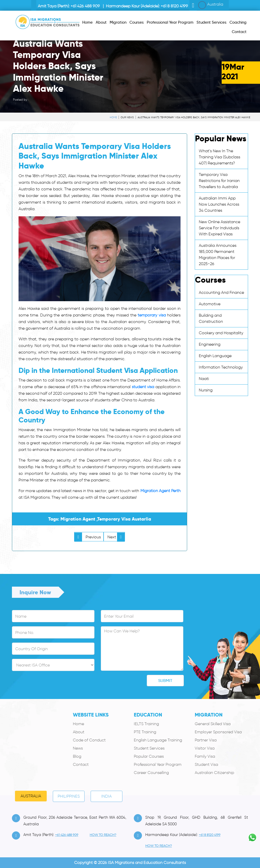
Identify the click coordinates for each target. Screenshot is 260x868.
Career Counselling (151, 773)
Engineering (210, 344)
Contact (81, 764)
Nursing (206, 390)
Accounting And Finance (221, 292)
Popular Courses (149, 756)
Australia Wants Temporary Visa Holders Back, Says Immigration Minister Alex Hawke (194, 117)
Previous (88, 537)
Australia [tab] (31, 796)
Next (116, 537)
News (78, 748)
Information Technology (221, 367)
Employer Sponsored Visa (218, 732)
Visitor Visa (205, 748)
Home (113, 117)
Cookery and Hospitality (221, 333)
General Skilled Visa (213, 724)
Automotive (210, 304)
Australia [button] (211, 5)
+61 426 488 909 (85, 6)
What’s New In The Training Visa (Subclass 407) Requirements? (220, 157)
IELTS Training (146, 724)
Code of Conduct (89, 740)
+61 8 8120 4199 (174, 6)
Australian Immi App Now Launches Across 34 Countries (219, 204)
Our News (127, 117)
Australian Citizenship (214, 773)
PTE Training (145, 732)
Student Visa (206, 764)
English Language (215, 356)
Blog (77, 756)
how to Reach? (103, 835)
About (79, 732)
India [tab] (107, 796)
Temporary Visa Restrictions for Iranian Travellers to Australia (219, 181)
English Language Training (158, 740)
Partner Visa (206, 740)
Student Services (149, 748)
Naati (204, 379)
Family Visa (205, 756)
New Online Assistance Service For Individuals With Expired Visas (220, 228)
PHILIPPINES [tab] (69, 796)
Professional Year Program (158, 764)
